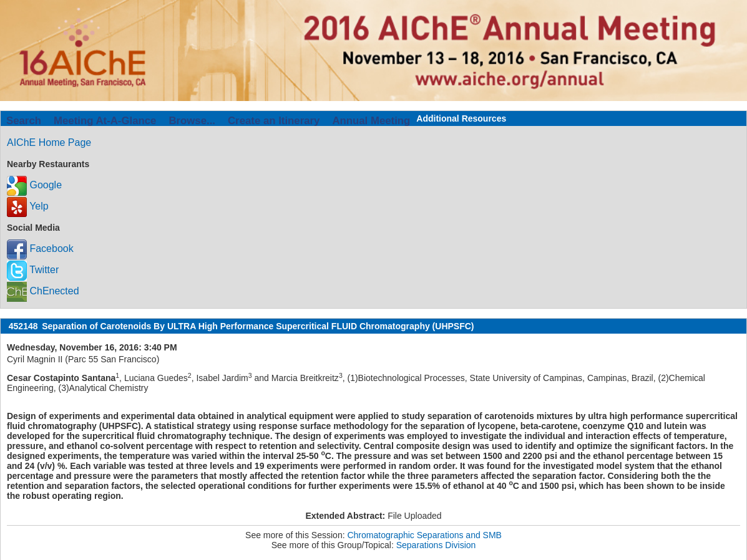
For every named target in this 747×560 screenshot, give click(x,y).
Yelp (28, 206)
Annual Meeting (371, 121)
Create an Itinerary (274, 121)
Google (34, 185)
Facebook (40, 249)
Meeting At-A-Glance (105, 121)
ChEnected (43, 291)
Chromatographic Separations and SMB (424, 535)
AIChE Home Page (49, 142)
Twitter (33, 270)
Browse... (192, 121)
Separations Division (436, 545)
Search (24, 121)
